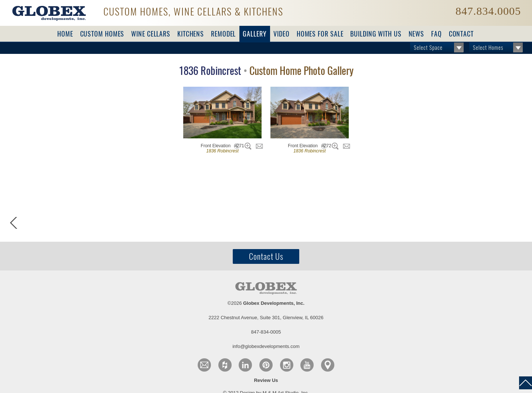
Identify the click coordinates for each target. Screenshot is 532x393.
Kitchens (191, 34)
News (417, 34)
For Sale (320, 34)
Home (65, 34)
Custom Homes (102, 34)
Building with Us (376, 34)
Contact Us (266, 256)
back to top (526, 383)
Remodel (223, 34)
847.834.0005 (488, 11)
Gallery (255, 34)
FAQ (436, 34)
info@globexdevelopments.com (266, 346)
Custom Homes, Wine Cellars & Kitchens (193, 11)
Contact (461, 34)
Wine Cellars (151, 34)
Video (282, 34)
